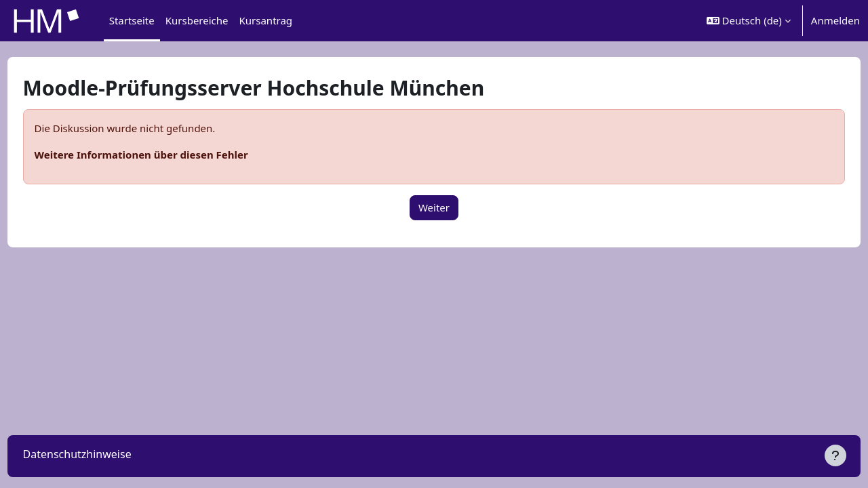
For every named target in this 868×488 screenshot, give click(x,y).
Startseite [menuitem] (132, 20)
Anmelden (835, 20)
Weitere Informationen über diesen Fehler (166, 155)
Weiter (434, 207)
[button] (749, 21)
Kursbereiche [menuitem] (197, 20)
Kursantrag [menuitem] (266, 20)
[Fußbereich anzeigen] (835, 455)
